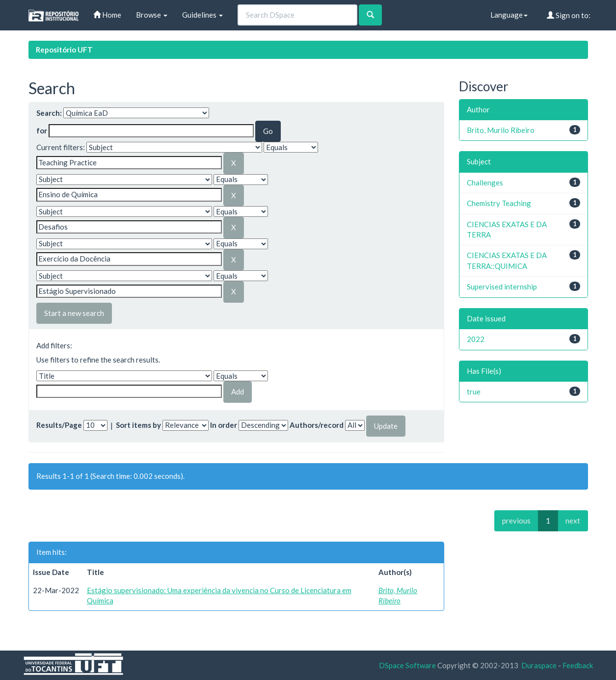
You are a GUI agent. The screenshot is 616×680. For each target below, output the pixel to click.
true (474, 392)
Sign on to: (569, 15)
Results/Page (59, 425)
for (42, 131)
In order (224, 425)
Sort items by (138, 425)
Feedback (578, 665)
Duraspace (539, 665)
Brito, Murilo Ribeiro (501, 130)
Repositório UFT (64, 50)
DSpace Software (407, 665)
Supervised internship (502, 287)
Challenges (485, 183)
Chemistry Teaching (499, 203)
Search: (49, 113)
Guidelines (202, 15)
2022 (476, 339)
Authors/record (317, 425)
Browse (152, 15)
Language (509, 15)
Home (107, 15)
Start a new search (74, 313)
